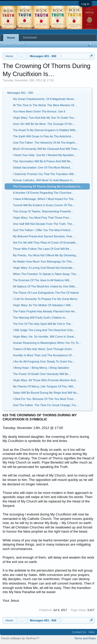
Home (11, 38)
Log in (85, 4)
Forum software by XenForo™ (20, 638)
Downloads (30, 37)
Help (91, 632)
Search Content (14, 44)
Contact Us (79, 632)
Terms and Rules (85, 638)
